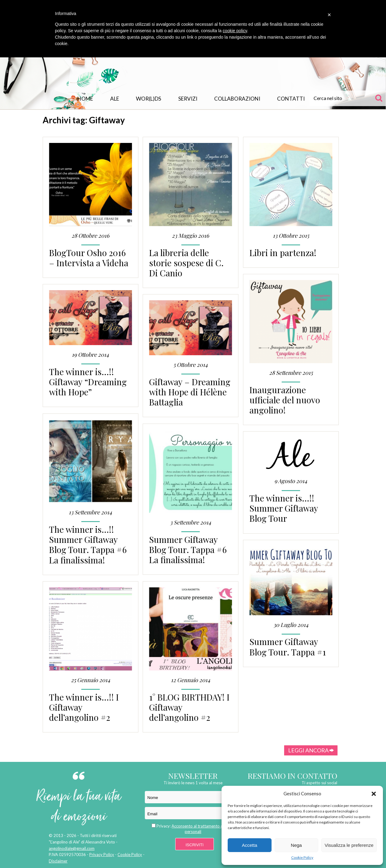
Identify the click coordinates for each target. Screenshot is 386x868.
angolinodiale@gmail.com (72, 848)
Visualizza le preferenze (349, 845)
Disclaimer (58, 861)
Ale (115, 99)
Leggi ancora (311, 750)
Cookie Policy (302, 857)
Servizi (188, 99)
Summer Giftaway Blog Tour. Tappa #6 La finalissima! (188, 550)
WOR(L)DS (149, 99)
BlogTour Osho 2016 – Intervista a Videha (89, 258)
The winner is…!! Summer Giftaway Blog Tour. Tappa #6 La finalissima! (88, 545)
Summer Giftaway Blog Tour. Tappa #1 (288, 647)
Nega (296, 845)
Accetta (249, 845)
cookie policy (235, 31)
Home (85, 99)
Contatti (291, 99)
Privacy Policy (102, 855)
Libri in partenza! (283, 253)
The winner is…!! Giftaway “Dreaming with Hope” (88, 382)
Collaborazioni (237, 99)
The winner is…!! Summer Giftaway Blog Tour (284, 508)
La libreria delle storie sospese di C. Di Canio (186, 263)
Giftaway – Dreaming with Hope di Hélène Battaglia (190, 392)
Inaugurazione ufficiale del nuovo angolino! (285, 400)
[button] (374, 794)
